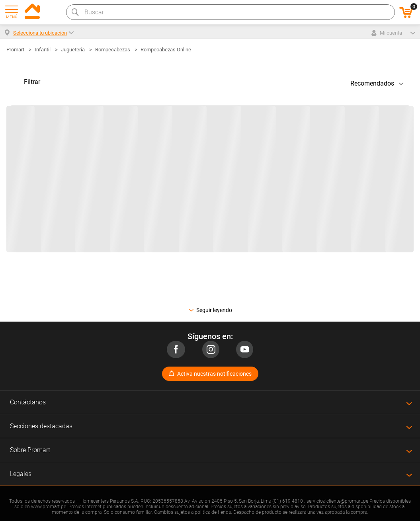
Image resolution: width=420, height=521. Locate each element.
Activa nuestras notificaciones (214, 374)
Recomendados (372, 83)
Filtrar (32, 82)
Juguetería (73, 50)
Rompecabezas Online (166, 50)
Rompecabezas (113, 50)
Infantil (43, 50)
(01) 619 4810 (288, 501)
